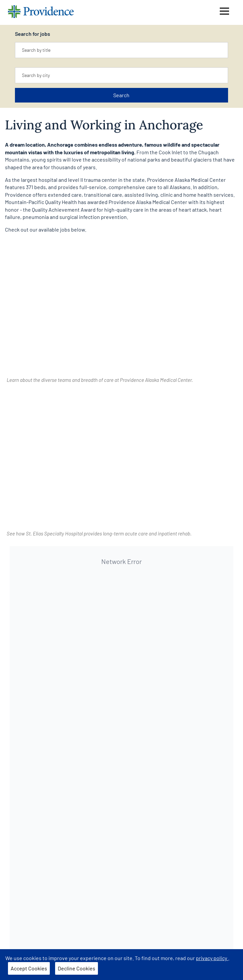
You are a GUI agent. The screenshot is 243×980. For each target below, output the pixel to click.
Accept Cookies (29, 968)
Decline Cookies (77, 968)
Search (121, 95)
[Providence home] (41, 12)
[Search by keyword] (121, 50)
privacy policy (212, 958)
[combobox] (121, 50)
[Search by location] (121, 75)
